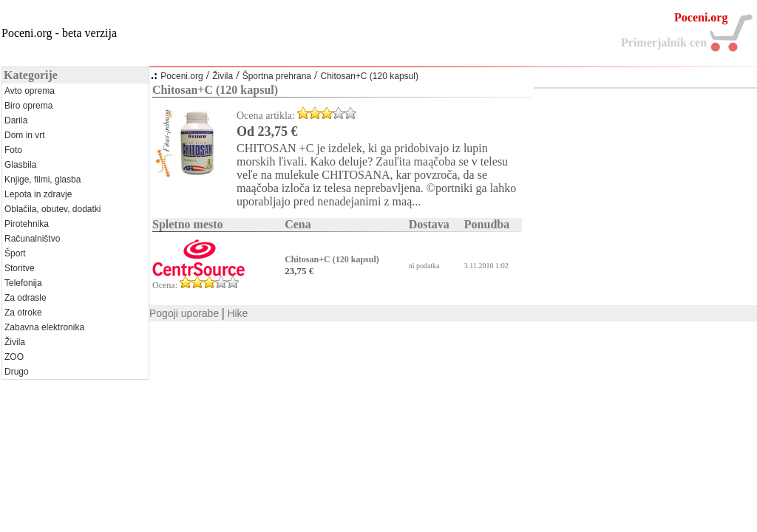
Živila (223, 76)
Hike (237, 313)
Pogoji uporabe (184, 313)
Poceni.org (181, 76)
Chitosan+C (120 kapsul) (369, 76)
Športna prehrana (277, 76)
